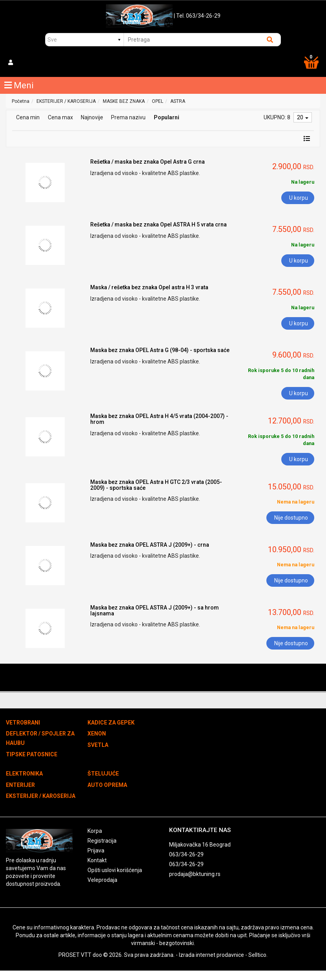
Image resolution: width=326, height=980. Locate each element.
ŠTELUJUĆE (103, 774)
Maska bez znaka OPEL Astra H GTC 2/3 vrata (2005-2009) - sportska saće (156, 485)
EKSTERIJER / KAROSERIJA (66, 101)
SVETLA (98, 745)
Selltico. (258, 955)
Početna (21, 101)
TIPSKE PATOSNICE (32, 754)
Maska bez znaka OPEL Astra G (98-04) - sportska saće (160, 350)
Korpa (95, 831)
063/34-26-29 (186, 854)
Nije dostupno (291, 518)
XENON (97, 734)
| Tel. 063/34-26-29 (197, 16)
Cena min (28, 117)
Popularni (167, 117)
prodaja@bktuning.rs (195, 874)
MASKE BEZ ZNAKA (124, 101)
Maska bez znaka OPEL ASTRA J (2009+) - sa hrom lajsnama (155, 610)
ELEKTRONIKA (24, 774)
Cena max (60, 117)
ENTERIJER (20, 785)
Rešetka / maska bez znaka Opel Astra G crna (148, 162)
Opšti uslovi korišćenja (115, 870)
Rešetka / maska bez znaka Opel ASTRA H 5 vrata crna (158, 224)
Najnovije (92, 117)
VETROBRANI (23, 723)
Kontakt (97, 860)
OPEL (158, 101)
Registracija (102, 841)
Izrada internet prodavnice (211, 955)
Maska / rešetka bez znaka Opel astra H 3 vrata (149, 287)
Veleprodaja (102, 880)
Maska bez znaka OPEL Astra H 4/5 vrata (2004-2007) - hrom (159, 419)
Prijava (96, 850)
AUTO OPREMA (107, 785)
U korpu (299, 198)
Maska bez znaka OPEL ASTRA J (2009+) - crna (150, 545)
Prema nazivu (128, 117)
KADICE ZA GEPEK (111, 723)
